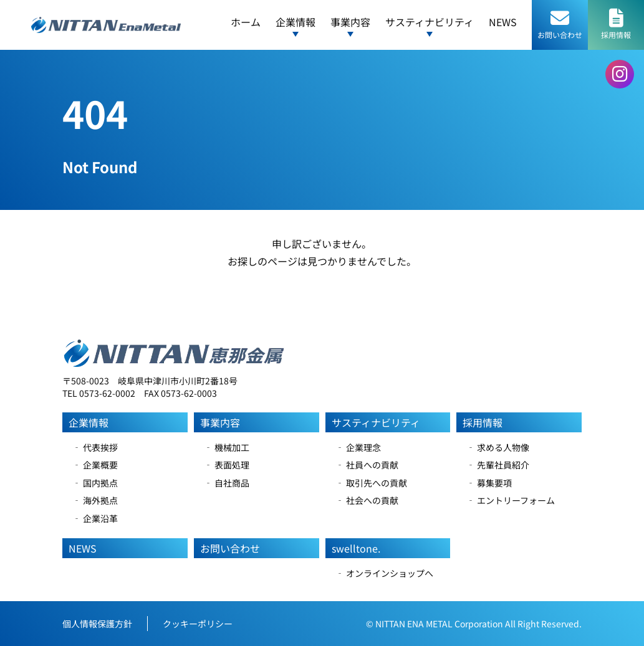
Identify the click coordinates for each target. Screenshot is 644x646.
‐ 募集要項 (489, 483)
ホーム (246, 22)
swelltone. (356, 548)
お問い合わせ (230, 548)
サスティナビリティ (376, 422)
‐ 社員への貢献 (367, 465)
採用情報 (483, 422)
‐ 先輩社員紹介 (498, 465)
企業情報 (89, 422)
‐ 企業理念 (358, 447)
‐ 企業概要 (95, 465)
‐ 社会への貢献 (367, 500)
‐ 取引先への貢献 (371, 483)
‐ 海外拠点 (95, 500)
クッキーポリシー (198, 624)
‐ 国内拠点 (95, 483)
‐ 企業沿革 (95, 518)
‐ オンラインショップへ (384, 573)
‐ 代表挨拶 (95, 447)
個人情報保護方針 (97, 624)
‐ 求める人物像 (498, 447)
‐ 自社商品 (227, 483)
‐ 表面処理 (227, 465)
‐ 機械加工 (227, 447)
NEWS (503, 22)
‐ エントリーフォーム (511, 500)
